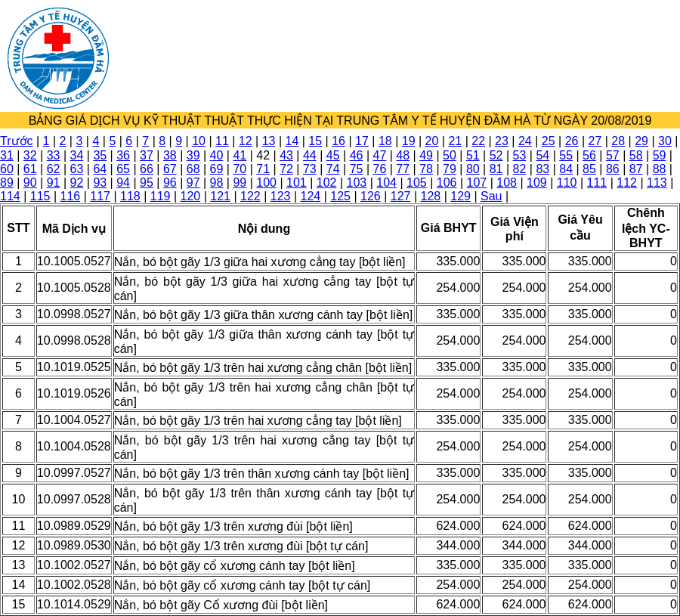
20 (432, 141)
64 (100, 169)
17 (362, 141)
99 (240, 183)
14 (292, 141)
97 (193, 183)
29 (641, 141)
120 (191, 196)
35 (100, 155)
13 (269, 141)
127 (401, 196)
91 (54, 183)
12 (246, 141)
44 (310, 155)
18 (385, 141)
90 (30, 183)
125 (340, 196)
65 (123, 169)
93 (100, 183)
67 (170, 169)
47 (380, 155)
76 (380, 169)
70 (240, 169)
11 (222, 141)
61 (30, 169)
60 (7, 169)
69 (217, 169)
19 (409, 141)
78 (426, 169)
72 (286, 169)
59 (660, 155)
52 (496, 155)
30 (665, 141)
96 (170, 183)
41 (240, 155)
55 (566, 155)
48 (403, 155)
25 (549, 141)
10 (199, 141)
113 (657, 183)
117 (100, 196)
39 (193, 155)
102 (327, 183)
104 (386, 183)
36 (123, 155)
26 (572, 141)
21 (455, 141)
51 (473, 155)
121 (220, 196)
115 (40, 196)
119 (161, 196)
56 (589, 155)
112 (627, 183)
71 (263, 169)
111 (597, 183)
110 (567, 183)
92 (77, 183)
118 (130, 196)
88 (660, 169)
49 (426, 155)
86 (613, 169)
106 (447, 183)
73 (310, 169)
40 (217, 155)
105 (417, 183)
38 (170, 155)
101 (297, 183)
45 (333, 155)
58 (636, 155)
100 (266, 183)
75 (357, 169)
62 (54, 169)
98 (217, 183)
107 (477, 183)
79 (450, 169)
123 (281, 196)
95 (147, 183)
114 (10, 196)
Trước (17, 141)
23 (502, 141)
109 (537, 183)
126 (371, 196)
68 (193, 169)
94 (123, 183)
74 (333, 169)
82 (520, 169)
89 (7, 183)
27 (595, 141)
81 (496, 169)
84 (566, 169)
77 (403, 169)
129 (461, 196)
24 (525, 141)
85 (589, 169)
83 (542, 169)
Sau (491, 196)
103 (357, 183)
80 (473, 169)
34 (77, 155)
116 (71, 196)
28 (618, 141)
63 (77, 169)
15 (315, 141)
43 (286, 155)
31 (7, 155)
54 (542, 155)
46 (357, 155)
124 (311, 196)
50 (450, 155)
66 (147, 169)
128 (431, 196)
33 (54, 155)
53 (520, 155)
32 (30, 155)
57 (613, 155)
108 (507, 183)
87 (636, 169)
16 (338, 141)
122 (250, 196)
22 (478, 141)
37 (147, 155)
